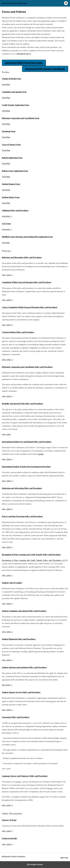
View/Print (6, 84)
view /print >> (7, 685)
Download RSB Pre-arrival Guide (24, 63)
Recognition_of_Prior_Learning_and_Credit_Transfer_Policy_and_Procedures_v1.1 (34, 560)
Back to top (64, 858)
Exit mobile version (35, 865)
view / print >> (7, 275)
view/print (6, 243)
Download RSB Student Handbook (45, 69)
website (41, 454)
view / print (6, 434)
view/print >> (7, 216)
